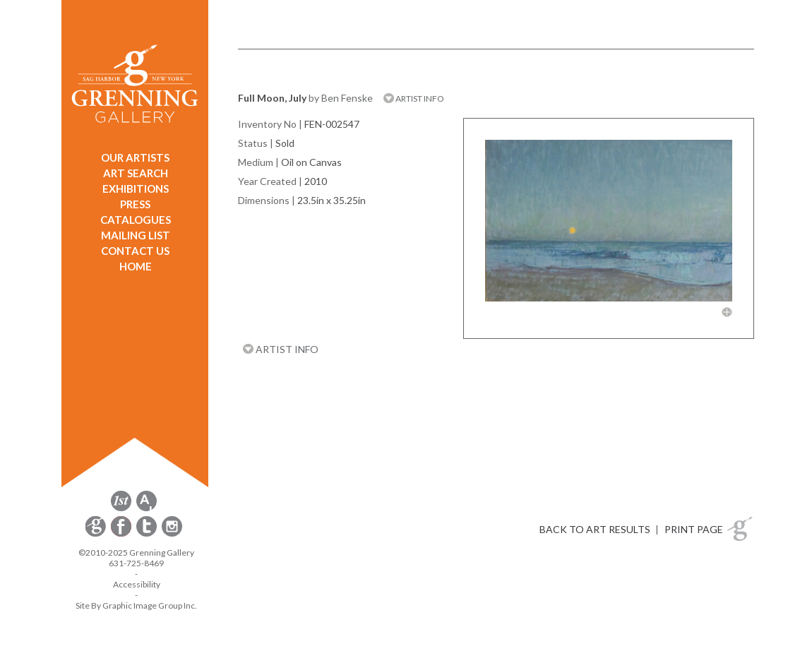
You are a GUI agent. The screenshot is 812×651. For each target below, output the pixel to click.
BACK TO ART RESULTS (595, 529)
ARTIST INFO (414, 98)
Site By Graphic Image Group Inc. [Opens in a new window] (136, 605)
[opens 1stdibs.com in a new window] (121, 509)
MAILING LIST (136, 235)
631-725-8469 (136, 563)
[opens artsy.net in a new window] (147, 509)
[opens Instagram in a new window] (172, 534)
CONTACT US (135, 251)
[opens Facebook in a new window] (122, 534)
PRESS (135, 204)
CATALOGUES (136, 220)
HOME (136, 266)
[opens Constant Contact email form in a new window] (97, 534)
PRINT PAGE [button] (694, 529)
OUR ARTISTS (135, 157)
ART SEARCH (136, 173)
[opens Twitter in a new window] (148, 534)
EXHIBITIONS (136, 189)
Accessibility (137, 584)
